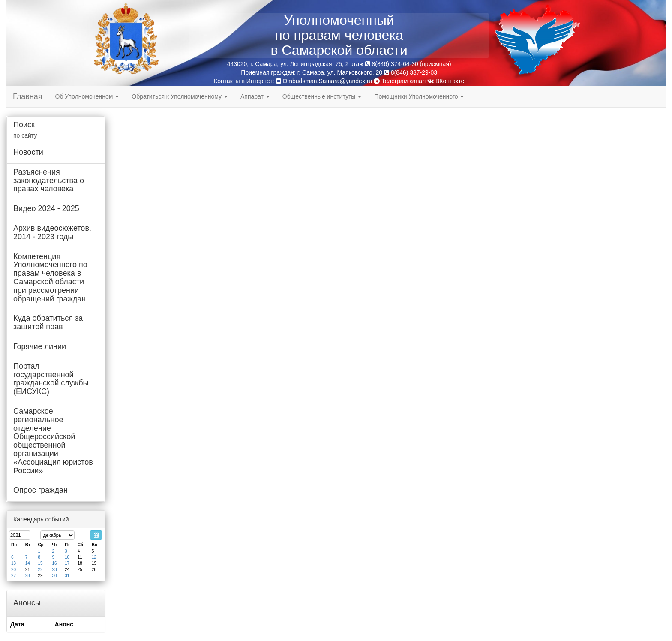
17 (67, 563)
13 (13, 563)
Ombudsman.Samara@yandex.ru (327, 81)
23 (54, 570)
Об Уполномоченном (87, 96)
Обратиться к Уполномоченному (180, 96)
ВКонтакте (446, 81)
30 (54, 576)
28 (28, 576)
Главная (28, 96)
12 (94, 557)
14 (28, 563)
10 (67, 557)
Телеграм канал (400, 81)
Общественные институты (322, 96)
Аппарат (255, 96)
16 (54, 563)
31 (67, 576)
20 (13, 570)
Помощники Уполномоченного (419, 96)
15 (40, 563)
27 (13, 576)
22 (40, 570)
